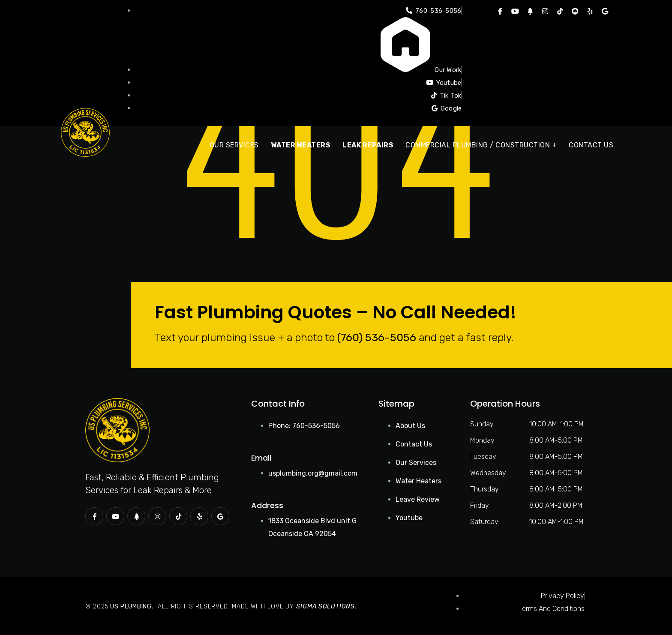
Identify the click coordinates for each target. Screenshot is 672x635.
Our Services (234, 145)
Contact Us (591, 145)
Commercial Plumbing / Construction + (481, 145)
